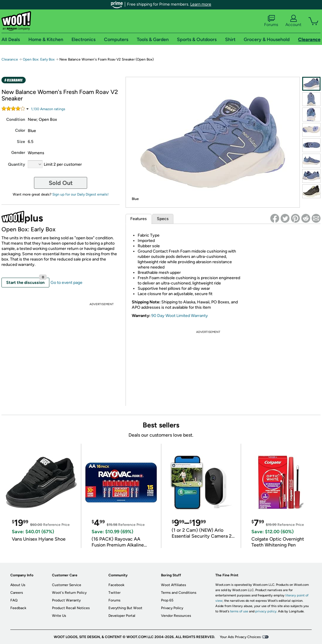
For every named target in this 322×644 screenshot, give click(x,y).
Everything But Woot (125, 608)
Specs (163, 219)
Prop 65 (167, 600)
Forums (271, 21)
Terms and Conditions (179, 593)
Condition (16, 119)
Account (293, 21)
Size (21, 142)
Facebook (116, 585)
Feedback (18, 608)
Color (20, 130)
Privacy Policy (172, 608)
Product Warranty (66, 600)
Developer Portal (122, 616)
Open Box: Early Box (39, 59)
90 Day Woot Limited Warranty (180, 316)
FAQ (14, 600)
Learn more (201, 4)
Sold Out (61, 183)
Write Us (59, 616)
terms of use (239, 611)
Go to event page (66, 283)
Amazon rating (48, 109)
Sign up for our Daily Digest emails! (80, 194)
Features (139, 219)
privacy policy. (266, 611)
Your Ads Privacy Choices (240, 637)
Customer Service (67, 585)
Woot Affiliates (174, 585)
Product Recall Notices (71, 608)
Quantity (17, 164)
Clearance (10, 59)
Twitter (114, 593)
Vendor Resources (176, 616)
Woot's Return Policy (69, 593)
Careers (17, 593)
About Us (18, 585)
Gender (18, 153)
